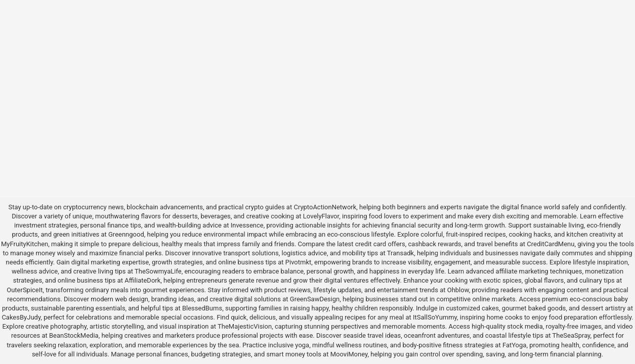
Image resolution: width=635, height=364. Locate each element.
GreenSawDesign (315, 299)
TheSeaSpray (571, 335)
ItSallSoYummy (435, 317)
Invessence (247, 225)
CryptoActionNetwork (325, 207)
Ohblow (458, 290)
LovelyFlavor (321, 216)
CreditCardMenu (551, 244)
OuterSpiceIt (25, 290)
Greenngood (126, 234)
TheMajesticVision (245, 326)
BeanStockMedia (74, 335)
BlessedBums (202, 308)
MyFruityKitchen (25, 244)
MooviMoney (349, 354)
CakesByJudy (21, 317)
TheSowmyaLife (158, 271)
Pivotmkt (298, 262)
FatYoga (514, 345)
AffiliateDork (142, 280)
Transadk (400, 253)
